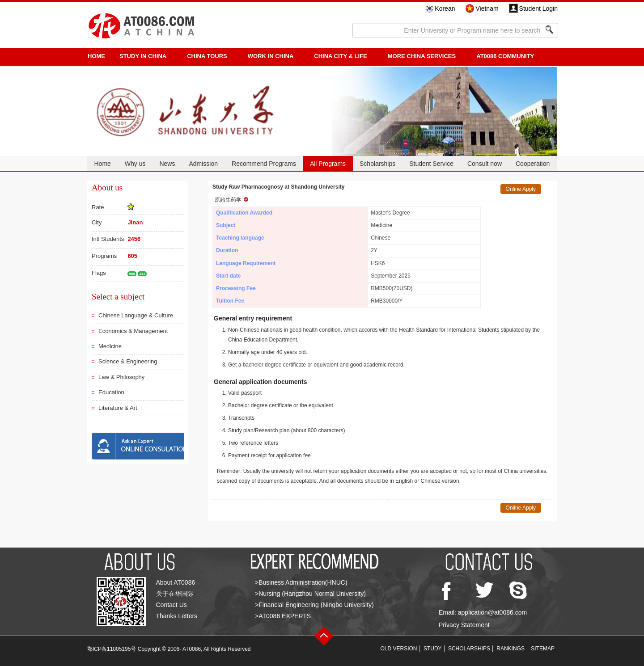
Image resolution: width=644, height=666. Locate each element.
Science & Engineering (128, 361)
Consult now (485, 164)
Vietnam (487, 8)
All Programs (328, 164)
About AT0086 (176, 582)
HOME (96, 56)
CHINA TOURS (207, 56)
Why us (135, 164)
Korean (445, 8)
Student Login (538, 8)
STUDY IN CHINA (143, 56)
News (167, 164)
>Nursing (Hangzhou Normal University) (310, 594)
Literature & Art (118, 408)
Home (102, 164)
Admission (203, 164)
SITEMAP (543, 649)
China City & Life (340, 56)
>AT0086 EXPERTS (283, 616)
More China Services (422, 56)
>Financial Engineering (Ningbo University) (314, 605)
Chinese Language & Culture (136, 315)
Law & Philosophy (121, 377)
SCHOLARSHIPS (469, 649)
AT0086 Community (505, 56)
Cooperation (533, 164)
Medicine (110, 346)
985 (132, 274)
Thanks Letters (177, 616)
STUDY (433, 649)
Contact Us (172, 605)
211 (142, 274)
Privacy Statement (464, 625)
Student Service (431, 164)
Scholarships (377, 164)
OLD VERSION (399, 649)
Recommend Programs (264, 164)
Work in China (271, 56)
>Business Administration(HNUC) (301, 582)
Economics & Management (133, 331)
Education (111, 392)
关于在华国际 (175, 594)
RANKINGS (511, 649)
